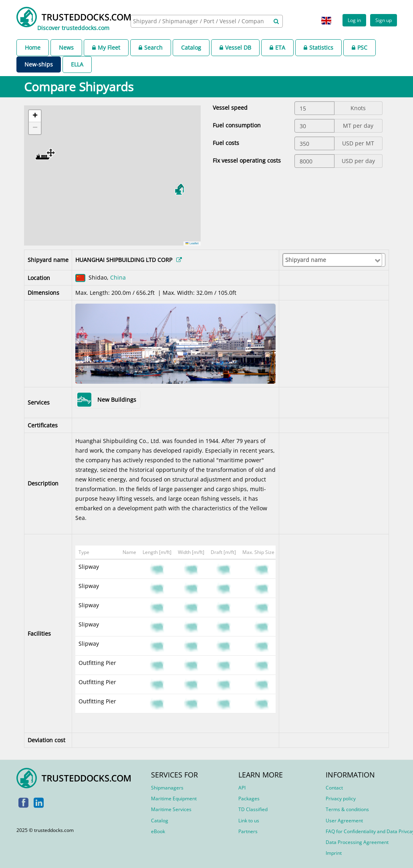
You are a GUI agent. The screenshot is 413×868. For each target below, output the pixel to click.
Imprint (334, 853)
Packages (249, 799)
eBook (158, 831)
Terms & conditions (347, 809)
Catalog (191, 47)
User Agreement (344, 821)
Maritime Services (171, 809)
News (66, 47)
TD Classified (253, 809)
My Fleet (106, 47)
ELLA (77, 64)
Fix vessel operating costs (247, 160)
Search (151, 47)
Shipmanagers (167, 788)
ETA (277, 47)
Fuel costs (226, 143)
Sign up (384, 20)
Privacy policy (341, 799)
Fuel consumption (237, 125)
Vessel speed (230, 108)
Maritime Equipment (174, 799)
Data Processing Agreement (357, 842)
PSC (360, 47)
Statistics (318, 47)
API (242, 788)
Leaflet (192, 243)
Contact (334, 788)
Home (33, 47)
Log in (354, 20)
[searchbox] (199, 21)
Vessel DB (235, 47)
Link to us (249, 821)
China (118, 277)
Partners (248, 831)
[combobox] (207, 21)
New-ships (39, 64)
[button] (45, 154)
